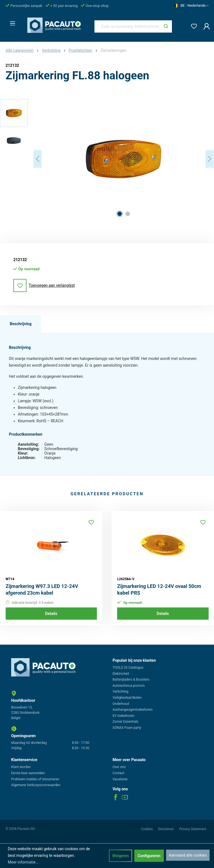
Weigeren (121, 856)
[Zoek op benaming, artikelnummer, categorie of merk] (127, 26)
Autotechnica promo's (129, 686)
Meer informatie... (23, 862)
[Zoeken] (166, 26)
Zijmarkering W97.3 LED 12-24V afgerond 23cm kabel (42, 589)
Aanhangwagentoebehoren (132, 710)
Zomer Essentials (126, 722)
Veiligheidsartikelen (127, 698)
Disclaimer (166, 829)
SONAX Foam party (127, 728)
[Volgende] (210, 159)
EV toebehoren (123, 716)
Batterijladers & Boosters (131, 680)
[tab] (21, 324)
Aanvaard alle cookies (188, 855)
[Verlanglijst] (192, 25)
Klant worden (21, 767)
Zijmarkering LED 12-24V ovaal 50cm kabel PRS (159, 589)
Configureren (149, 856)
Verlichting (121, 692)
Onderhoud (121, 704)
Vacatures (120, 779)
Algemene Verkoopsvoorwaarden (36, 785)
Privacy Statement (193, 829)
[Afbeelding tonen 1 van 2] (120, 214)
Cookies (147, 829)
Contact (118, 773)
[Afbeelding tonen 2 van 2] (128, 214)
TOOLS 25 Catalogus (128, 668)
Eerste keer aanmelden (28, 773)
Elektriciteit (121, 674)
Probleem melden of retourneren (35, 779)
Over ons (119, 767)
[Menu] (11, 22)
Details (51, 614)
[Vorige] (38, 159)
